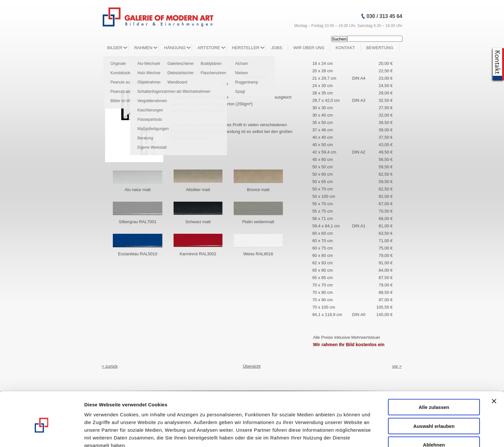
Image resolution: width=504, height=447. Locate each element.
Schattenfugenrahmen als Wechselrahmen (174, 92)
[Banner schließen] (494, 369)
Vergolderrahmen (152, 101)
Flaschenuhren (213, 73)
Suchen (339, 39)
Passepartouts (150, 119)
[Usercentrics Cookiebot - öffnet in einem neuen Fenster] (42, 434)
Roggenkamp (247, 82)
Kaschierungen (150, 110)
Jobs (277, 48)
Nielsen (242, 73)
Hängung (175, 48)
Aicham (242, 64)
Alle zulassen (434, 375)
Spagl (240, 92)
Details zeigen (342, 435)
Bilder (115, 48)
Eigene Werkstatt (152, 147)
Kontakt (345, 48)
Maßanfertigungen (153, 129)
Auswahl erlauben (434, 394)
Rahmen (143, 48)
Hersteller (246, 48)
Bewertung (380, 48)
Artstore (209, 48)
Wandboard (177, 82)
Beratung (145, 138)
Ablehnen (434, 413)
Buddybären (211, 64)
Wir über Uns (309, 48)
